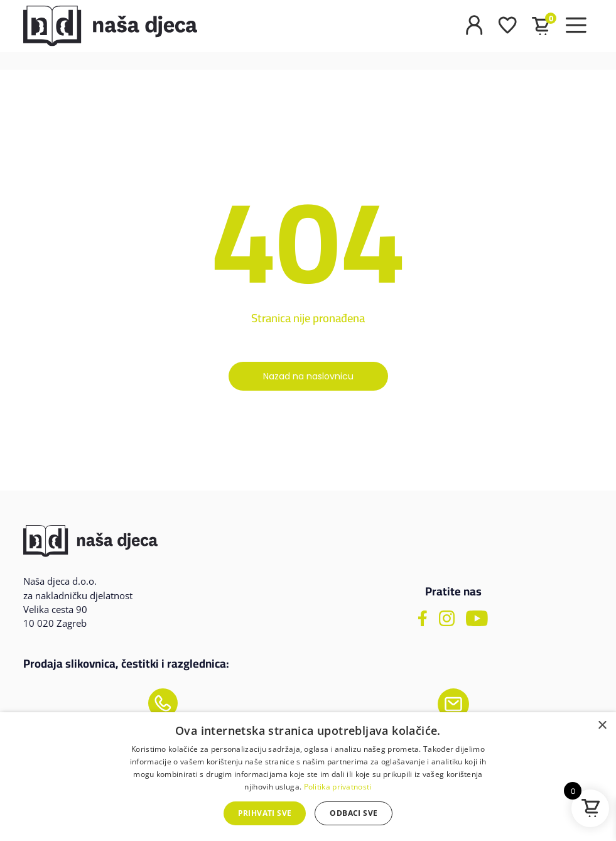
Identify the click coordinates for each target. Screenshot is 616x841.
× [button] (602, 726)
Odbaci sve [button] (354, 813)
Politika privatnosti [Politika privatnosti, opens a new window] (338, 787)
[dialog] (308, 777)
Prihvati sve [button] (265, 813)
